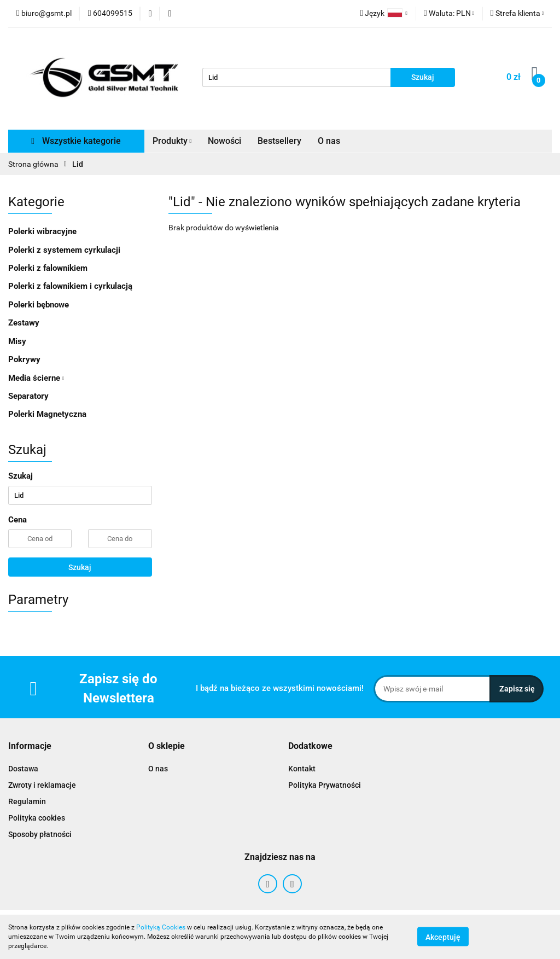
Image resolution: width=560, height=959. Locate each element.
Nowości (224, 141)
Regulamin (27, 801)
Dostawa (23, 769)
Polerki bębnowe (39, 305)
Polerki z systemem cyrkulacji (64, 250)
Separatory (28, 396)
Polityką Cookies (161, 927)
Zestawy (24, 323)
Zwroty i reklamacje (42, 785)
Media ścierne (36, 378)
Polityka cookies (37, 818)
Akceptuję (443, 937)
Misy (17, 341)
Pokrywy (24, 359)
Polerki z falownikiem (48, 268)
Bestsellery (279, 141)
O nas (329, 141)
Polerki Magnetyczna (47, 414)
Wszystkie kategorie (76, 141)
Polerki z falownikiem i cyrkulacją (70, 286)
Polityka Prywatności (325, 785)
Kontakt (302, 769)
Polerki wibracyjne (42, 231)
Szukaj (80, 567)
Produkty (172, 141)
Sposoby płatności (40, 834)
